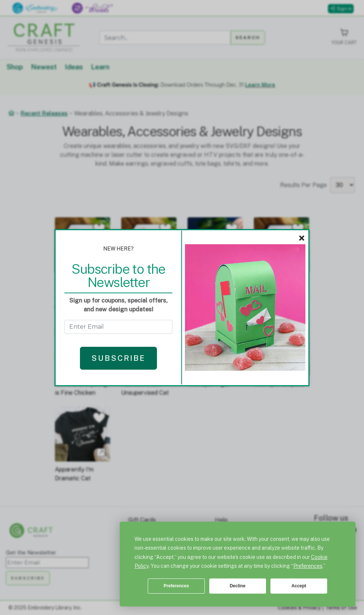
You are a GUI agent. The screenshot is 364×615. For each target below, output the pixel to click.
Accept (299, 586)
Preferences (176, 586)
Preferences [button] (308, 566)
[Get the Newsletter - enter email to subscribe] (118, 327)
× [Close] (302, 238)
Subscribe (118, 358)
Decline (237, 586)
